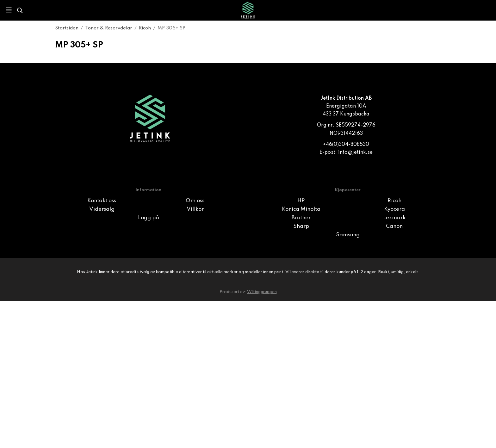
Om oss (195, 201)
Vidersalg (102, 209)
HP (301, 201)
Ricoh (394, 201)
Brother (301, 218)
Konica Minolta (301, 209)
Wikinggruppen (262, 292)
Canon (394, 226)
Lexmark (394, 218)
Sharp (301, 226)
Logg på (149, 218)
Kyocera (394, 209)
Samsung (348, 235)
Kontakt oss (102, 201)
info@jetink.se (355, 152)
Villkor (195, 209)
